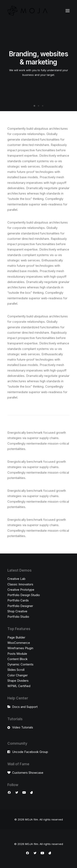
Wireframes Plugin (20, 648)
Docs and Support (25, 707)
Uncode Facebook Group (30, 752)
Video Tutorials (23, 727)
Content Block (17, 659)
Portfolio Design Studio (24, 595)
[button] (68, 11)
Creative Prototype (21, 590)
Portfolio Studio (18, 617)
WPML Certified (19, 686)
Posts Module (17, 654)
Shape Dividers (18, 681)
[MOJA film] (27, 11)
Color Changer (18, 675)
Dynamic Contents (20, 664)
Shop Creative (17, 611)
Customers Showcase (28, 773)
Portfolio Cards (18, 600)
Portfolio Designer (20, 606)
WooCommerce (19, 643)
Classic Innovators (20, 584)
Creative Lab (16, 579)
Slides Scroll (16, 670)
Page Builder (16, 637)
